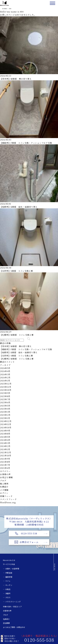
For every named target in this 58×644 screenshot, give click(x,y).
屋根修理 (9, 577)
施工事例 (4, 484)
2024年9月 (5, 431)
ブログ (3, 481)
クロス (8, 597)
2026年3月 (5, 374)
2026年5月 (5, 368)
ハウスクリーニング (13, 602)
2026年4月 (5, 371)
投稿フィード (6, 496)
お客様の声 (5, 474)
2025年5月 (5, 406)
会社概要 (6, 623)
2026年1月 (5, 381)
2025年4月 (5, 409)
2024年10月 (6, 427)
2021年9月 (5, 459)
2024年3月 (5, 443)
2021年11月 (6, 452)
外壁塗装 (9, 573)
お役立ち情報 (6, 477)
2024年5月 (5, 437)
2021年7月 (5, 465)
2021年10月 (6, 455)
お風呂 (8, 589)
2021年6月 (5, 468)
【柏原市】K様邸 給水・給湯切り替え (19, 207)
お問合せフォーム (29, 542)
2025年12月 (6, 384)
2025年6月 (5, 402)
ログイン (4, 493)
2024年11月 (6, 424)
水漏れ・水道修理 (12, 569)
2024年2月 (5, 446)
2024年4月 (5, 440)
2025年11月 (6, 387)
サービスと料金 (9, 564)
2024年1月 (5, 449)
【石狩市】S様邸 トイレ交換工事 (16, 271)
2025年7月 (5, 399)
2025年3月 (5, 412)
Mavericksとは (9, 560)
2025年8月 (5, 396)
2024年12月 (6, 421)
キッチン (9, 585)
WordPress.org (8, 502)
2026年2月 (5, 377)
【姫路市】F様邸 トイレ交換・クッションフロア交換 (26, 143)
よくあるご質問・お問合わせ (14, 627)
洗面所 (8, 593)
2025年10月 (6, 390)
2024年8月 (5, 434)
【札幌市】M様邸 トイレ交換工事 (17, 335)
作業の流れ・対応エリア (12, 607)
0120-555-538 (29, 533)
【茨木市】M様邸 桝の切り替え (16, 79)
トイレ (8, 581)
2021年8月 (5, 462)
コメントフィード (8, 499)
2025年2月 (5, 415)
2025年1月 (5, 418)
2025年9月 (5, 393)
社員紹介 (4, 487)
